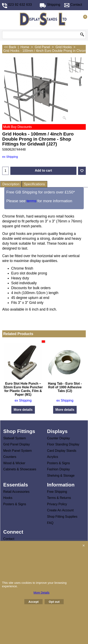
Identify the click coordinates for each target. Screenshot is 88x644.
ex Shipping (10, 157)
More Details (41, 593)
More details (23, 410)
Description (11, 184)
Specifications (34, 184)
